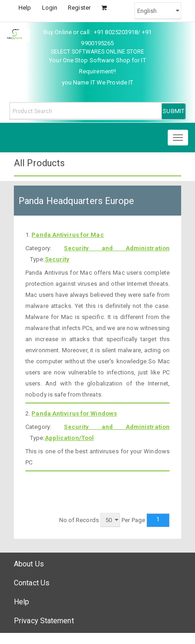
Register (79, 8)
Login (50, 8)
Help (25, 8)
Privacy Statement (44, 621)
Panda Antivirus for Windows (74, 413)
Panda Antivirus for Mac (67, 235)
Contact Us (32, 583)
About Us (29, 564)
